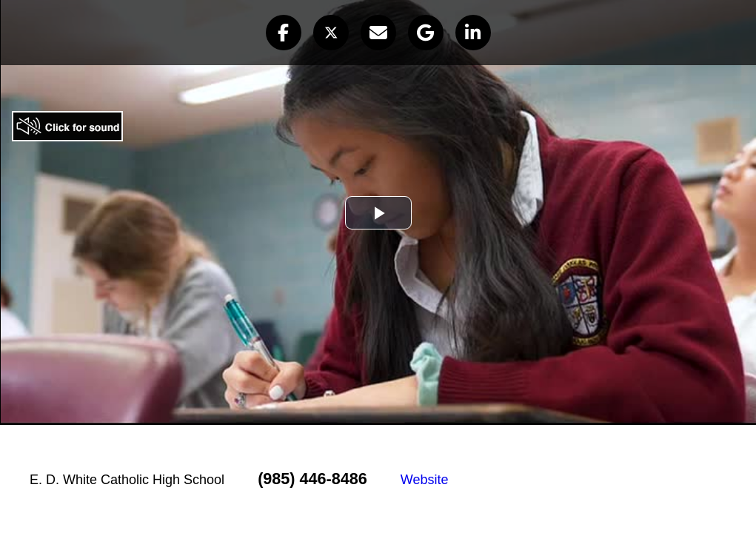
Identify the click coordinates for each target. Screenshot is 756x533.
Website (425, 480)
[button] (284, 33)
